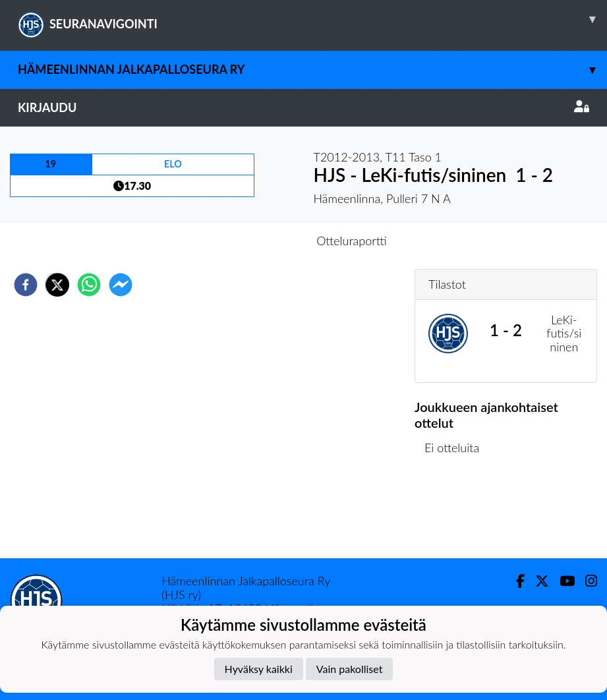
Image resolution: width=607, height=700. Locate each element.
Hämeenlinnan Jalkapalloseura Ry (312, 70)
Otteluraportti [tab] (352, 241)
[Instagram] (586, 581)
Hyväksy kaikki (259, 669)
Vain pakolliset (350, 669)
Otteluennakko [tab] (258, 241)
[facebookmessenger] (121, 285)
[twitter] (57, 285)
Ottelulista (457, 514)
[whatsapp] (89, 285)
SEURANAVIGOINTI (312, 19)
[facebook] (26, 285)
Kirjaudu (303, 107)
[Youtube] (562, 581)
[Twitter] (537, 581)
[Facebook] (515, 581)
